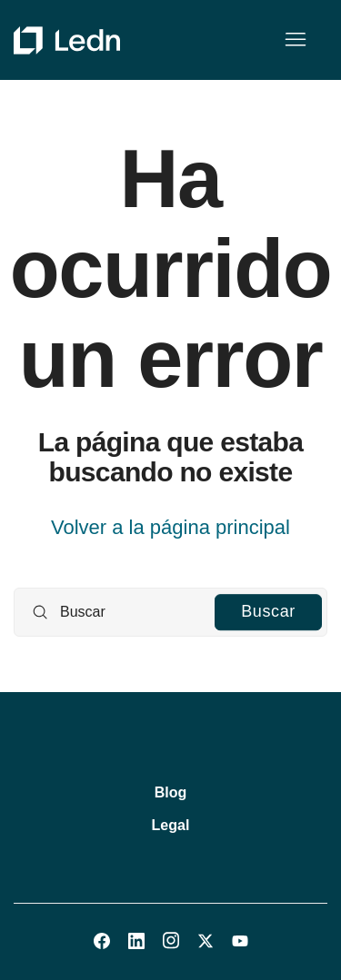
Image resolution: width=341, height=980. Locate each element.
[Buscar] (170, 612)
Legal (171, 825)
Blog (171, 792)
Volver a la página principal (170, 527)
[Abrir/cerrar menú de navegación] (295, 40)
